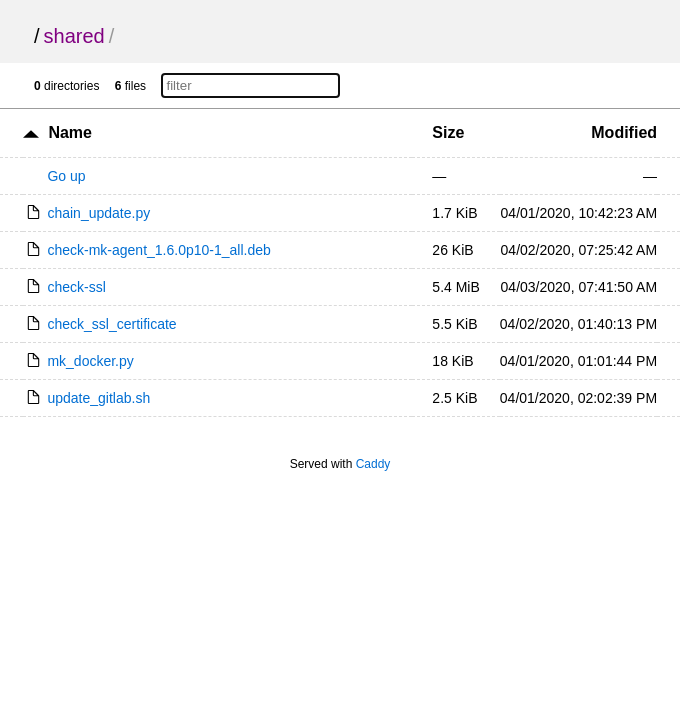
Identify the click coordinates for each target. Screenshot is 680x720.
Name (70, 132)
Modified (624, 132)
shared (74, 36)
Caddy (373, 464)
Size (448, 132)
